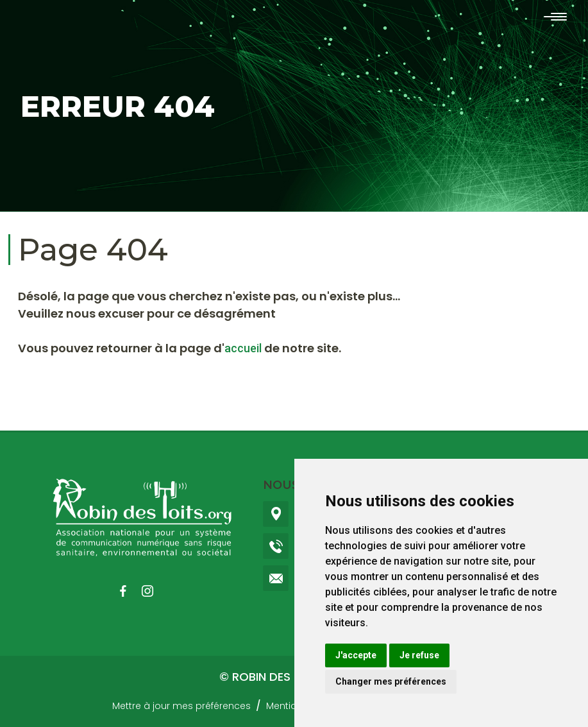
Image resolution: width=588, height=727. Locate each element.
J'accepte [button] (356, 655)
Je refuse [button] (419, 655)
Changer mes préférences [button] (391, 681)
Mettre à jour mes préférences (181, 706)
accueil (243, 348)
